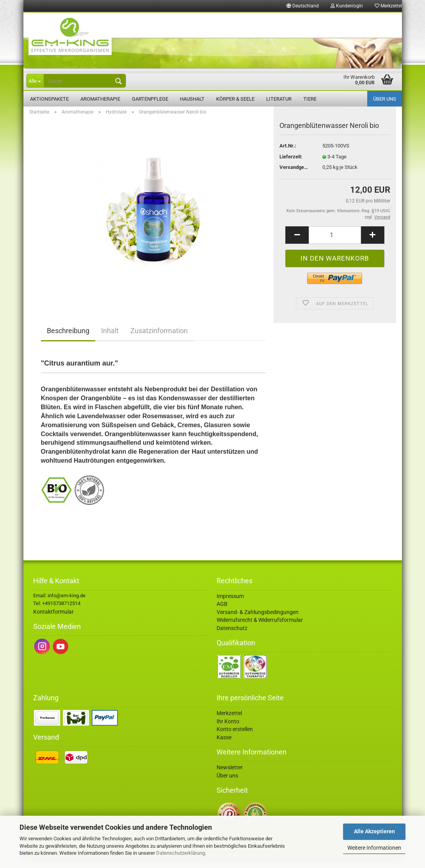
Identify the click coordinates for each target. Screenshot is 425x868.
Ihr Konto (228, 730)
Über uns (385, 99)
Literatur (279, 99)
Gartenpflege (150, 99)
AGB (222, 612)
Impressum (230, 605)
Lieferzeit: (291, 165)
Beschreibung (68, 339)
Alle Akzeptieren (374, 831)
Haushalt (192, 99)
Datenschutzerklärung (180, 853)
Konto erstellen (235, 738)
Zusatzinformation (159, 339)
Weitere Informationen (374, 848)
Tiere (310, 99)
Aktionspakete (49, 99)
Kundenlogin (347, 6)
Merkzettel (388, 6)
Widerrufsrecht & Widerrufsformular (260, 628)
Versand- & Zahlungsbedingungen (258, 621)
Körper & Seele (235, 99)
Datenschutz (232, 637)
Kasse (224, 746)
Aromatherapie (100, 99)
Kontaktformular (53, 620)
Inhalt (110, 339)
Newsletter (230, 776)
